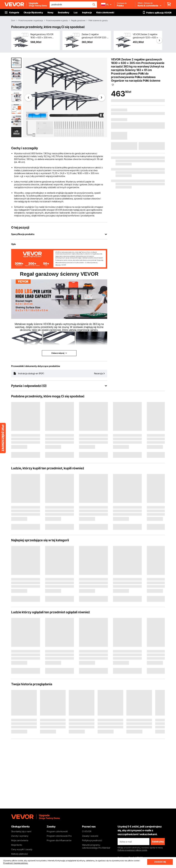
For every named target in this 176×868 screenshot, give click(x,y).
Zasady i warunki (90, 836)
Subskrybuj (158, 841)
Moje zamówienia (20, 840)
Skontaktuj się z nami (21, 831)
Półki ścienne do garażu (98, 21)
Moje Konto (17, 845)
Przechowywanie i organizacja (31, 21)
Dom (13, 21)
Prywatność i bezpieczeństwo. (16, 863)
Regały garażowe (78, 21)
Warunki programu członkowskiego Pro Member (96, 846)
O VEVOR (87, 831)
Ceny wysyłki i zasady (22, 849)
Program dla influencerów (59, 840)
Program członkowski (57, 831)
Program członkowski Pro (59, 836)
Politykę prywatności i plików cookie (132, 850)
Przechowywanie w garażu (57, 21)
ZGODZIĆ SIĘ (160, 862)
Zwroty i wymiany (20, 836)
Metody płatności (20, 854)
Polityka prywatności (92, 840)
